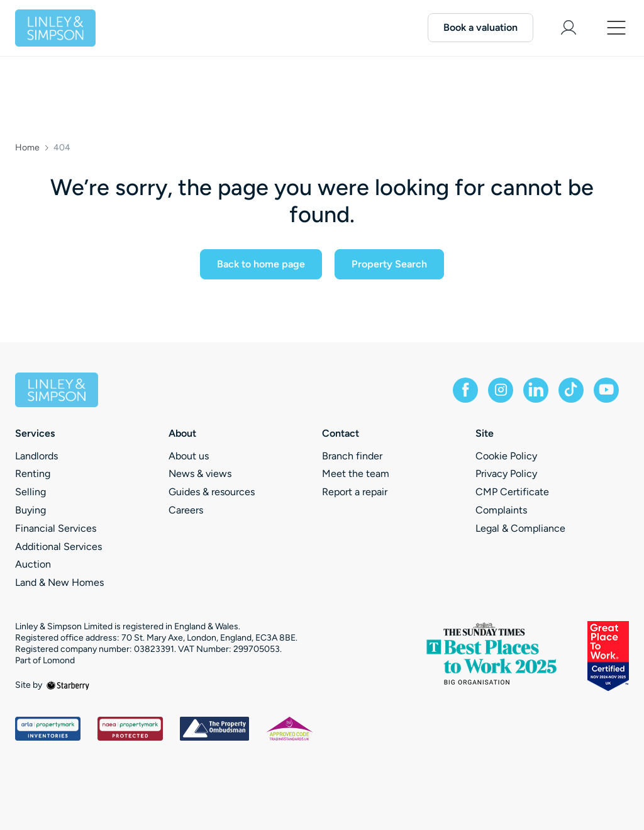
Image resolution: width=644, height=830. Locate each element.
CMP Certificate (512, 492)
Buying (31, 510)
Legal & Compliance (520, 528)
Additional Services (58, 547)
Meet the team (356, 474)
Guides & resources (212, 492)
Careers (186, 510)
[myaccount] (569, 28)
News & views (200, 474)
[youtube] (606, 390)
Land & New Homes (59, 582)
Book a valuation (480, 27)
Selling (31, 492)
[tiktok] (571, 390)
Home (27, 148)
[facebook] (465, 390)
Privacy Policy (506, 474)
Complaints (501, 510)
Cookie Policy (506, 456)
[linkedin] (536, 390)
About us (189, 456)
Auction (33, 564)
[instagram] (501, 390)
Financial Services (56, 528)
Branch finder (352, 456)
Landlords (36, 456)
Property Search (389, 264)
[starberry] (68, 685)
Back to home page (261, 264)
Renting (33, 474)
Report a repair (355, 492)
